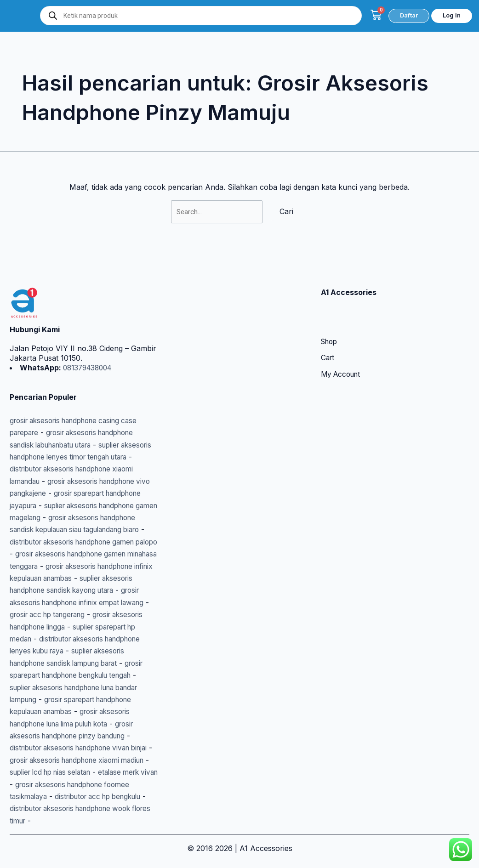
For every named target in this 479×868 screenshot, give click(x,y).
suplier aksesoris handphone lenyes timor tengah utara (83, 433)
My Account (342, 351)
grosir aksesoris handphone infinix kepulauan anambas (78, 566)
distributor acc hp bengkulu (63, 808)
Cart (328, 334)
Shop (330, 318)
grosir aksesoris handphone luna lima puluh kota (80, 723)
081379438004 (89, 343)
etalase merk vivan (91, 784)
